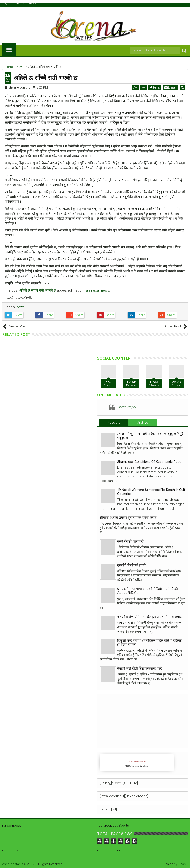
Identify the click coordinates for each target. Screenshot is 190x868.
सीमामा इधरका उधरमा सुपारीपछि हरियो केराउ (128, 518)
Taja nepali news (97, 290)
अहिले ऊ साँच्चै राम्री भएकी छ (38, 290)
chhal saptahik (13, 864)
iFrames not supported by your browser (137, 763)
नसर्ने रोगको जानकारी (130, 541)
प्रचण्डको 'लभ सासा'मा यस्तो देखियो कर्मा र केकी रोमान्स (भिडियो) (148, 591)
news (20, 307)
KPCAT (183, 864)
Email (170, 87)
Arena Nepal (127, 407)
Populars (114, 423)
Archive (142, 423)
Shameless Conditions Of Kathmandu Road (149, 462)
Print (155, 87)
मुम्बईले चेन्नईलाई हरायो (131, 565)
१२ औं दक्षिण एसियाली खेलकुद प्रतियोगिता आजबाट (149, 617)
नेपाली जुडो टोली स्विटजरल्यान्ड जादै (140, 668)
